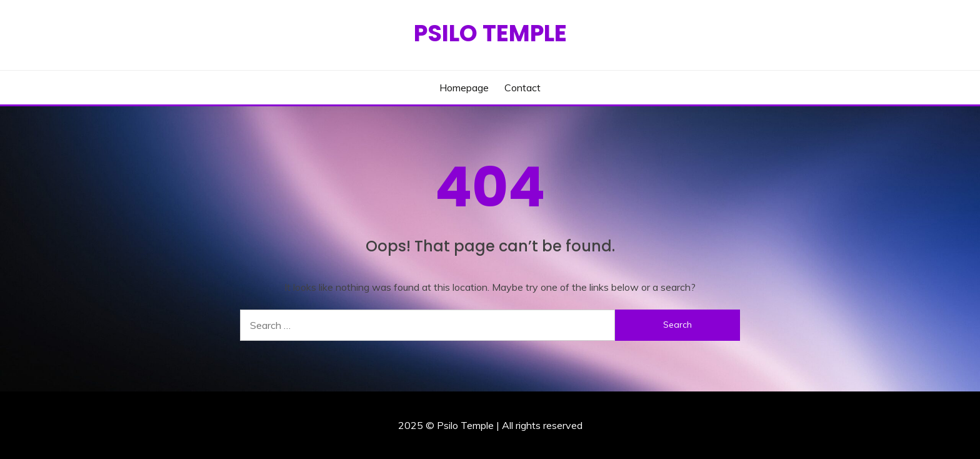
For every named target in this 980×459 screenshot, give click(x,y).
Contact (522, 88)
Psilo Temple (490, 33)
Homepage (464, 88)
